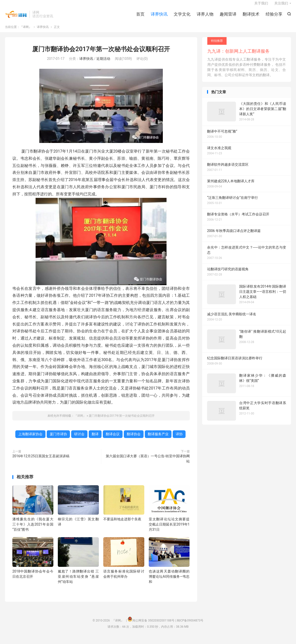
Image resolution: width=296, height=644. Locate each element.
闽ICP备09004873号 (190, 625)
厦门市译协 (58, 439)
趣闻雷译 (228, 17)
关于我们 (261, 6)
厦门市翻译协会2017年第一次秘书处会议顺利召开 (101, 54)
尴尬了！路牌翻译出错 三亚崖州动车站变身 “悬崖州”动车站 (78, 581)
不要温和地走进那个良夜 (122, 524)
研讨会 (79, 439)
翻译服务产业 (158, 439)
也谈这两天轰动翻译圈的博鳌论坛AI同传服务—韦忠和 (169, 581)
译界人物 (205, 17)
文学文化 (182, 17)
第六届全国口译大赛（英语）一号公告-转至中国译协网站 (148, 464)
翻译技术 (251, 17)
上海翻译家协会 (30, 439)
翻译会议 (113, 439)
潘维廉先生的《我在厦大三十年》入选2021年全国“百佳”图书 (33, 529)
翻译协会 (134, 439)
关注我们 (281, 6)
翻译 (95, 439)
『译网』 (16, 18)
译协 (179, 439)
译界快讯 (159, 17)
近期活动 (103, 64)
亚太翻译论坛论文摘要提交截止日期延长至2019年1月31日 (169, 529)
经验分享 (274, 17)
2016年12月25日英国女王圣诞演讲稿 (41, 461)
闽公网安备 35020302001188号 (153, 625)
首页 (140, 17)
